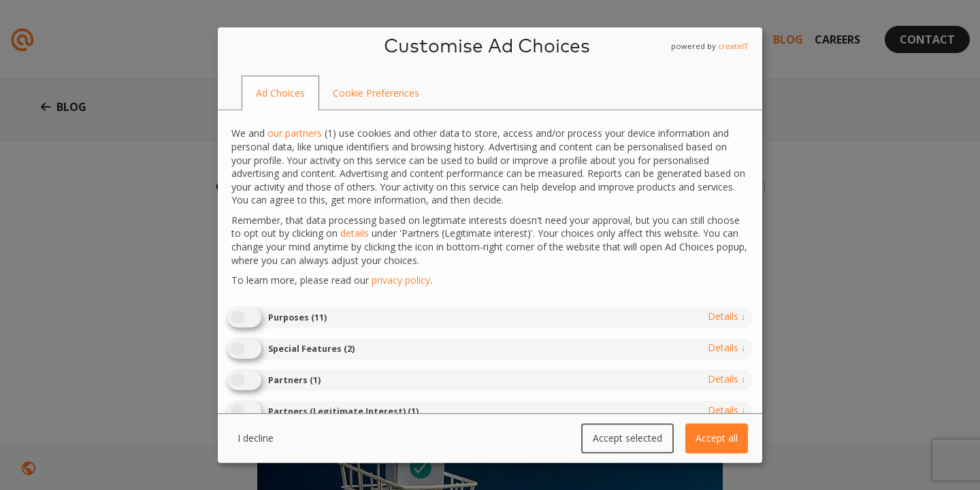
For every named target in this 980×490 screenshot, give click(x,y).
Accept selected (627, 438)
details (727, 316)
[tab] (280, 93)
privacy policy (401, 280)
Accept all (717, 438)
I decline (256, 438)
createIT (733, 46)
